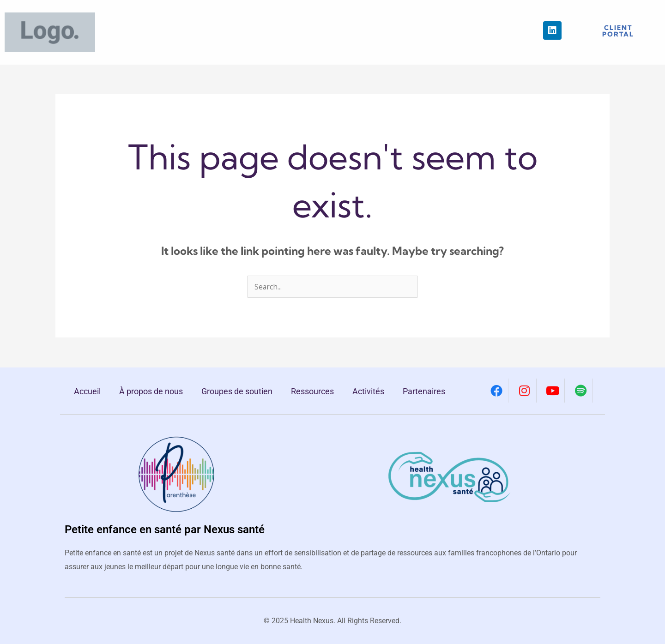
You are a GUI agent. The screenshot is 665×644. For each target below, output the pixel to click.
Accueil (87, 391)
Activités (368, 391)
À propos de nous (151, 391)
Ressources (312, 391)
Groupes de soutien (237, 391)
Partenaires (424, 391)
